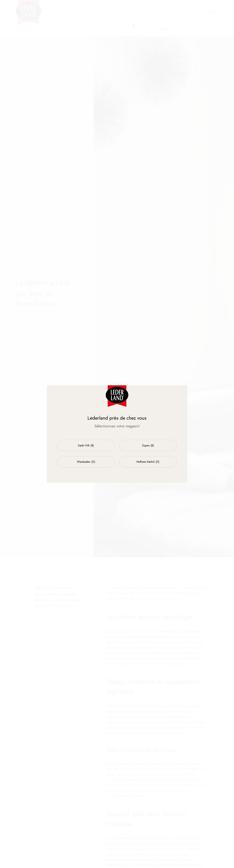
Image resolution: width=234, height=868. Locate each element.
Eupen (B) (148, 445)
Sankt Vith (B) (86, 445)
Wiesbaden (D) (86, 462)
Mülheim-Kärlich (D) (148, 462)
